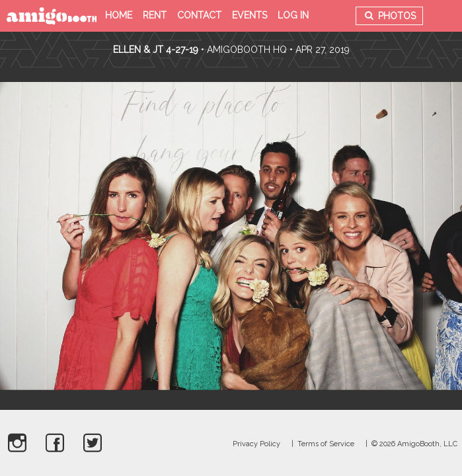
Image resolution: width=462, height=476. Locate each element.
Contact (199, 15)
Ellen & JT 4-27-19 (156, 50)
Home (119, 15)
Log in (293, 15)
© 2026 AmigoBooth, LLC (414, 444)
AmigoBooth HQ (247, 50)
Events (250, 15)
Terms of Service (326, 444)
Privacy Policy (256, 444)
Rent (155, 15)
